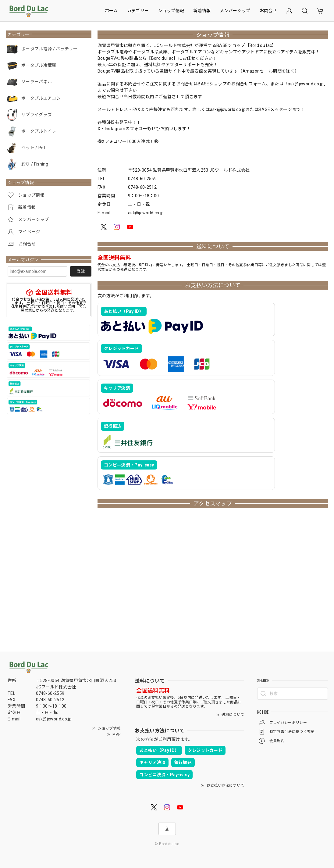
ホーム (111, 11)
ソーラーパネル (37, 82)
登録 (81, 271)
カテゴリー (138, 11)
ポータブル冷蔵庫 (39, 65)
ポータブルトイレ (39, 131)
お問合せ (268, 11)
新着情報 (202, 11)
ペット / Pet (33, 148)
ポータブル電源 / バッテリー (50, 49)
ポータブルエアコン (41, 98)
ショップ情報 (171, 11)
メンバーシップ (235, 11)
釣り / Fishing (35, 164)
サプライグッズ (37, 115)
